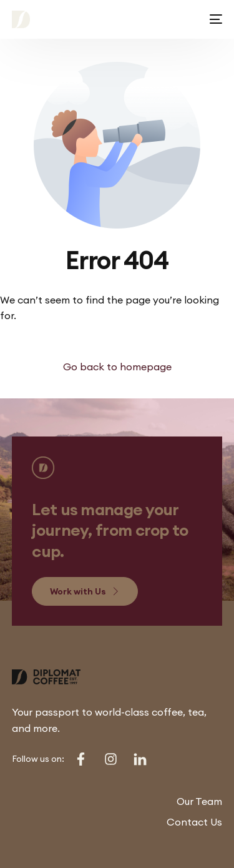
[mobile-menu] (213, 19)
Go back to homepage (117, 367)
